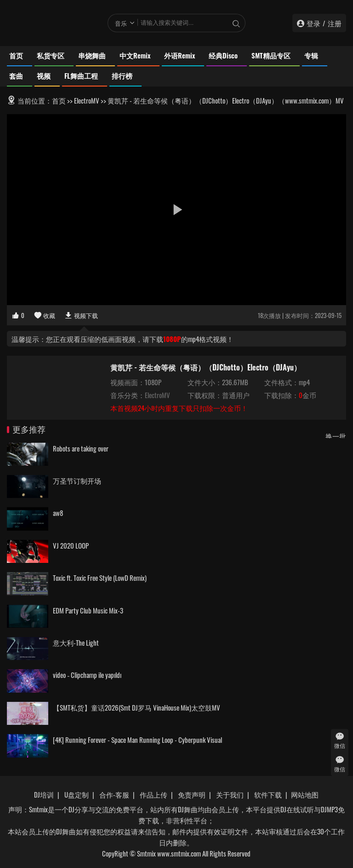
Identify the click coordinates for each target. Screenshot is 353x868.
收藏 (44, 315)
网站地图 (305, 794)
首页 (16, 55)
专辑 (311, 55)
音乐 (121, 23)
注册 (335, 23)
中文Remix (135, 55)
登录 (313, 23)
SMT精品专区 (271, 55)
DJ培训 (44, 794)
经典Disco (223, 55)
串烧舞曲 (92, 55)
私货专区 (51, 55)
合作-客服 (114, 794)
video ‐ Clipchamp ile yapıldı (87, 675)
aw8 (58, 513)
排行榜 (122, 75)
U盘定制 (77, 794)
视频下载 (81, 315)
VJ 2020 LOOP (71, 545)
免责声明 (192, 794)
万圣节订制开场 (77, 480)
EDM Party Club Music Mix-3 (88, 610)
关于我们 (230, 794)
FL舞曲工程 (81, 75)
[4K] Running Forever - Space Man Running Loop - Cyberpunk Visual (137, 740)
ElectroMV (87, 100)
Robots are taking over (81, 448)
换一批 (336, 436)
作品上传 (154, 794)
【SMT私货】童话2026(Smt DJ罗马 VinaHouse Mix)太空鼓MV (137, 707)
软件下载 (268, 794)
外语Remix (179, 55)
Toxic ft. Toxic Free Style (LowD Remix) (100, 578)
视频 (44, 75)
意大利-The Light (76, 642)
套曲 (16, 75)
